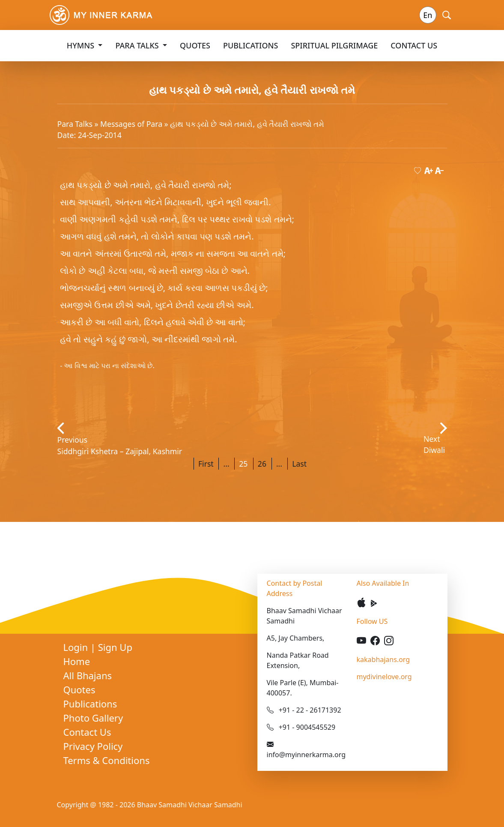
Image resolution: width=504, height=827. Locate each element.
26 (262, 464)
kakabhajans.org (383, 659)
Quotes (195, 45)
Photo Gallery (93, 718)
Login (77, 647)
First (206, 464)
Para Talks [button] (138, 45)
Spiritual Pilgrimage (334, 45)
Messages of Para (132, 124)
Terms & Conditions (107, 760)
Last (299, 464)
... (226, 464)
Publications (251, 45)
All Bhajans (88, 675)
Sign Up (115, 647)
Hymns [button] (82, 45)
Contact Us (414, 45)
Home (77, 661)
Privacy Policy (93, 746)
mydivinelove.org (384, 677)
